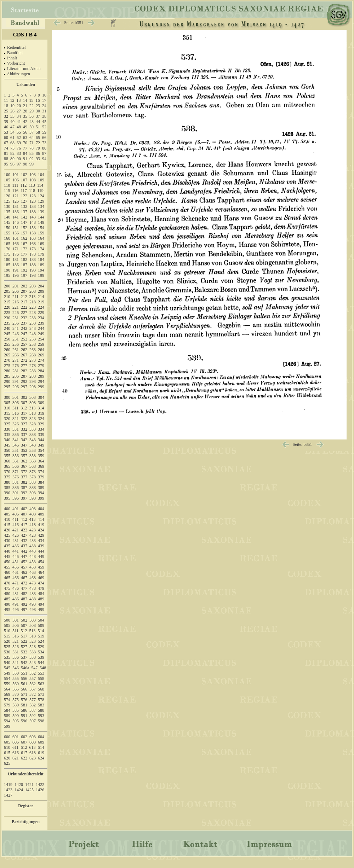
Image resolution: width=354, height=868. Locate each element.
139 (41, 212)
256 (16, 344)
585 (16, 710)
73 (44, 143)
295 (7, 387)
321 (16, 419)
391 (16, 493)
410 (7, 519)
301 (16, 397)
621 (16, 758)
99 (32, 164)
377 (24, 477)
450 (7, 562)
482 (24, 594)
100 (7, 175)
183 (33, 260)
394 (41, 493)
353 (33, 450)
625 (7, 763)
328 (33, 424)
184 (41, 260)
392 (24, 493)
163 (33, 238)
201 (16, 286)
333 (33, 429)
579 (7, 705)
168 (33, 244)
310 (7, 408)
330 (7, 429)
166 (16, 244)
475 (7, 588)
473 (33, 583)
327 (24, 424)
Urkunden (26, 85)
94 (44, 159)
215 (7, 302)
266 (16, 355)
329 (41, 424)
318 (33, 413)
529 (41, 647)
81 (6, 153)
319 (41, 413)
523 (33, 641)
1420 (19, 785)
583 (41, 705)
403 (33, 509)
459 (41, 567)
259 (41, 344)
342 (24, 440)
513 (33, 631)
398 (33, 498)
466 (16, 578)
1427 (8, 795)
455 (7, 567)
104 (41, 175)
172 (24, 249)
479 (41, 588)
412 (24, 519)
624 (41, 758)
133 (33, 206)
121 (16, 196)
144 (41, 217)
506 (16, 625)
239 (41, 323)
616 (16, 753)
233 (33, 318)
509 (41, 625)
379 (41, 477)
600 (7, 737)
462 (24, 572)
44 (38, 122)
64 (32, 138)
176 (16, 254)
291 (16, 381)
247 (24, 334)
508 (33, 625)
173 (33, 249)
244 (41, 328)
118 (32, 191)
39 (6, 122)
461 (16, 572)
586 (24, 710)
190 (7, 270)
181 (16, 260)
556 (24, 678)
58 (38, 132)
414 (41, 519)
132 (24, 206)
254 (41, 339)
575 (16, 700)
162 (24, 238)
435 (7, 546)
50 (32, 127)
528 (33, 647)
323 (33, 419)
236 (16, 323)
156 (16, 233)
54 (12, 132)
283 (33, 371)
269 (41, 355)
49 (25, 127)
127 (24, 201)
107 (24, 180)
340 (7, 440)
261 (16, 350)
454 (41, 562)
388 (33, 488)
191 (16, 270)
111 (15, 185)
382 (24, 482)
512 (24, 631)
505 (7, 625)
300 (7, 397)
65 (38, 138)
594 (7, 721)
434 (41, 541)
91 (25, 159)
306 (16, 403)
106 (16, 180)
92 (32, 159)
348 (33, 445)
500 (7, 620)
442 (24, 551)
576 (24, 700)
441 (16, 551)
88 (6, 159)
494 (41, 604)
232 (24, 318)
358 (33, 456)
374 (41, 472)
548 (43, 668)
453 (33, 562)
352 (24, 450)
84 (25, 153)
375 (7, 477)
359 (41, 456)
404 (41, 509)
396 (16, 498)
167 (24, 244)
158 (33, 233)
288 (33, 376)
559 (7, 684)
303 (33, 397)
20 (19, 106)
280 (7, 371)
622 (24, 758)
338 (33, 435)
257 (24, 344)
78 (32, 148)
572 (33, 694)
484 (41, 594)
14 (25, 100)
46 (6, 127)
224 (41, 307)
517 (24, 636)
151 (16, 228)
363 (33, 461)
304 (41, 397)
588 (41, 710)
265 (7, 355)
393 (33, 493)
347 (24, 445)
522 (24, 641)
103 (33, 175)
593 (41, 716)
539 (41, 657)
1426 (40, 790)
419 (41, 525)
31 (44, 111)
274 (41, 360)
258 (33, 344)
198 (33, 275)
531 (16, 652)
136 (16, 212)
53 (6, 132)
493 (33, 604)
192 (24, 270)
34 (19, 116)
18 (6, 106)
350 (7, 450)
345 (7, 445)
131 (16, 206)
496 (16, 610)
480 (7, 594)
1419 (8, 785)
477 (24, 588)
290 (7, 381)
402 (24, 509)
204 (41, 286)
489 (41, 599)
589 (7, 716)
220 (7, 307)
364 (41, 461)
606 (16, 742)
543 (33, 663)
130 (7, 206)
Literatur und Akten (24, 69)
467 (24, 578)
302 (24, 397)
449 (41, 557)
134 (41, 206)
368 (33, 466)
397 (24, 498)
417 (24, 525)
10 (44, 95)
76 (19, 148)
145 (7, 222)
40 (12, 122)
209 (41, 291)
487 (24, 599)
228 (33, 313)
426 (16, 535)
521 (16, 641)
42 (25, 122)
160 (7, 238)
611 (16, 747)
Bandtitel (15, 53)
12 (12, 100)
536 (16, 657)
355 (7, 456)
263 (33, 350)
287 (24, 376)
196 (16, 275)
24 (44, 106)
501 (16, 620)
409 (41, 514)
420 (7, 530)
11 (6, 100)
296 (16, 387)
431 (16, 541)
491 (16, 604)
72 (38, 143)
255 (7, 344)
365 (7, 466)
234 (41, 318)
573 (41, 694)
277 (24, 366)
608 (33, 742)
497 (24, 610)
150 (7, 228)
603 (33, 737)
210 (7, 297)
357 (24, 456)
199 (41, 275)
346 (16, 445)
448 (33, 557)
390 (7, 493)
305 (7, 403)
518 (33, 636)
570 (16, 694)
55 (19, 132)
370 (7, 472)
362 (24, 461)
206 (16, 291)
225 (7, 313)
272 (24, 360)
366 (16, 466)
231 (16, 318)
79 (38, 148)
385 (7, 488)
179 (41, 254)
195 (7, 275)
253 (33, 339)
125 (7, 201)
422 (24, 530)
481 (16, 594)
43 (32, 122)
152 (24, 228)
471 (16, 583)
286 (16, 376)
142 (24, 217)
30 (38, 111)
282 (24, 371)
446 (16, 557)
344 (41, 440)
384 (41, 482)
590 (16, 716)
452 (24, 562)
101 (16, 175)
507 (24, 625)
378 (33, 477)
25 (6, 111)
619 (41, 753)
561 (24, 684)
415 (7, 525)
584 (7, 710)
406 (16, 514)
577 (33, 700)
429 (41, 535)
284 (41, 371)
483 (33, 594)
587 (33, 710)
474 (41, 583)
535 (7, 657)
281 (16, 371)
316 (16, 413)
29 (32, 111)
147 (24, 222)
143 (33, 217)
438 (33, 546)
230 (7, 318)
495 (7, 610)
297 (24, 387)
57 (32, 132)
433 (33, 541)
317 (24, 413)
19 (12, 106)
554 (7, 678)
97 (19, 164)
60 (6, 138)
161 (16, 238)
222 (24, 307)
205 (7, 291)
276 (16, 366)
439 (41, 546)
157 (24, 233)
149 (41, 222)
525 (7, 647)
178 (33, 254)
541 (16, 663)
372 (24, 472)
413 (33, 519)
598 (41, 721)
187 (24, 265)
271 (16, 360)
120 (7, 196)
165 (7, 244)
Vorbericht (16, 63)
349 (41, 445)
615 (7, 753)
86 (38, 153)
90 (19, 159)
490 (7, 604)
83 (19, 153)
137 (24, 212)
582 (33, 705)
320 (7, 419)
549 (7, 673)
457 (24, 567)
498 (33, 610)
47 (12, 127)
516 (16, 636)
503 (33, 620)
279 (41, 366)
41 (19, 122)
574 (7, 700)
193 (33, 270)
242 (24, 328)
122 (24, 196)
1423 (8, 790)
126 (16, 201)
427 (24, 535)
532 (24, 652)
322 (24, 419)
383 (33, 482)
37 (38, 116)
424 (41, 530)
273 (33, 360)
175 (7, 254)
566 (24, 689)
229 (41, 313)
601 (16, 737)
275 (7, 366)
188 (33, 265)
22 (32, 106)
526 (16, 647)
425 (7, 535)
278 (33, 366)
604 (41, 737)
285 (7, 376)
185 (7, 265)
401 (16, 509)
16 (38, 100)
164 (41, 238)
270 (7, 360)
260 (7, 350)
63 (25, 138)
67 (6, 143)
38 (44, 116)
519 (41, 636)
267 (24, 355)
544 (41, 663)
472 (24, 583)
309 (41, 403)
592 (33, 716)
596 (24, 721)
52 (44, 127)
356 (16, 456)
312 (24, 408)
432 (24, 541)
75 (12, 148)
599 (7, 726)
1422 (40, 785)
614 (41, 747)
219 (41, 302)
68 (12, 143)
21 (25, 106)
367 (24, 466)
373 (33, 472)
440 (7, 551)
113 (32, 185)
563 (41, 684)
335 (7, 435)
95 (6, 164)
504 (41, 620)
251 (16, 339)
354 (41, 450)
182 (24, 260)
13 (19, 100)
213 (33, 297)
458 (33, 567)
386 (16, 488)
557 (33, 678)
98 (25, 164)
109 (41, 180)
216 (16, 302)
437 (24, 546)
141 (16, 217)
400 (7, 509)
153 (33, 228)
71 (32, 143)
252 (24, 339)
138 (33, 212)
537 (24, 657)
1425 (29, 790)
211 (16, 297)
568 (41, 689)
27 (19, 111)
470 (7, 583)
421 (16, 530)
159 (41, 233)
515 (7, 636)
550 (16, 673)
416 (16, 525)
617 (24, 753)
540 (7, 663)
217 (24, 302)
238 (33, 323)
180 (7, 260)
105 (7, 180)
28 (25, 111)
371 (16, 472)
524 (41, 641)
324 (41, 419)
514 (41, 631)
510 (7, 631)
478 (33, 588)
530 (7, 652)
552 (33, 673)
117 (24, 191)
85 (32, 153)
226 (16, 313)
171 (16, 249)
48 (19, 127)
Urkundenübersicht (26, 774)
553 (41, 673)
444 (41, 551)
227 (24, 313)
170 (7, 249)
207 (24, 291)
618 (33, 753)
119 (40, 191)
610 (7, 747)
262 (24, 350)
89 (12, 159)
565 (16, 689)
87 (44, 153)
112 (24, 185)
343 (33, 440)
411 (16, 519)
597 (33, 721)
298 (33, 387)
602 (24, 737)
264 (41, 350)
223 (33, 307)
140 (7, 217)
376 (16, 477)
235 (7, 323)
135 (7, 212)
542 (24, 663)
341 (16, 440)
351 (16, 450)
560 (16, 684)
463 (33, 572)
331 (16, 429)
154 (41, 228)
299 (41, 387)
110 (7, 185)
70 (25, 143)
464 (41, 572)
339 (41, 435)
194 (41, 270)
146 (16, 222)
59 (44, 132)
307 (24, 403)
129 (41, 201)
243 (33, 328)
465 (7, 578)
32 (6, 116)
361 (16, 461)
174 (41, 249)
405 (7, 514)
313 (33, 408)
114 (40, 185)
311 (16, 408)
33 (12, 116)
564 (7, 689)
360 (7, 461)
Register (26, 806)
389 (41, 488)
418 (33, 525)
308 (33, 403)
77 (25, 148)
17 (44, 100)
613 (33, 747)
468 (33, 578)
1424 (19, 790)
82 (12, 153)
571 (24, 694)
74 (6, 148)
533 (33, 652)
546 (16, 668)
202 (24, 286)
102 (24, 175)
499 (41, 610)
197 (24, 275)
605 (7, 742)
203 (33, 286)
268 (33, 355)
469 (41, 578)
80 (44, 148)
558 (41, 678)
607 (24, 742)
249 (41, 334)
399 (41, 498)
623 (33, 758)
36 (32, 116)
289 (41, 376)
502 (24, 620)
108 (33, 180)
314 (41, 408)
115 (7, 191)
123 (33, 196)
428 (33, 535)
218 (33, 302)
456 (16, 567)
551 (24, 673)
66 (44, 138)
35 (25, 116)
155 (7, 233)
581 (24, 705)
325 (7, 424)
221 (16, 307)
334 (41, 429)
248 (33, 334)
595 (16, 721)
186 (16, 265)
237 (24, 323)
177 (24, 254)
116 (16, 191)
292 (24, 381)
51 (38, 127)
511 (16, 631)
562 (33, 684)
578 (41, 700)
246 (16, 334)
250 (7, 339)
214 (41, 297)
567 (33, 689)
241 (16, 328)
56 (25, 132)
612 (24, 747)
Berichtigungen (26, 822)
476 (16, 588)
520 (7, 641)
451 (16, 562)
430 (7, 541)
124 (41, 196)
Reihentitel (16, 47)
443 (33, 551)
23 (38, 106)
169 (41, 244)
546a (25, 668)
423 (33, 530)
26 (12, 111)
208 (33, 291)
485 (7, 599)
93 (38, 159)
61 (12, 138)
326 (16, 424)
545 (7, 668)
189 (41, 265)
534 (41, 652)
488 (33, 599)
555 (16, 678)
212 (24, 297)
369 (41, 466)
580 (16, 705)
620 (7, 758)
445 (7, 557)
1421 (29, 785)
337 (24, 435)
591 (24, 716)
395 (7, 498)
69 (19, 143)
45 (44, 122)
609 (41, 742)
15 (32, 100)
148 (33, 222)
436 (16, 546)
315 (7, 413)
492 (24, 604)
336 (16, 435)
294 (41, 381)
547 (34, 668)
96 (12, 164)
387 (24, 488)
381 (16, 482)
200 (7, 286)
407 (24, 514)
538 (33, 657)
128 (33, 201)
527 (24, 647)
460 (7, 572)
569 (7, 694)
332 (24, 429)
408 (33, 514)
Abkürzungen (18, 74)
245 (7, 334)
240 (7, 328)
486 (16, 599)
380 (7, 482)
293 (33, 381)
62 (19, 138)
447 (24, 557)
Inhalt (12, 58)
